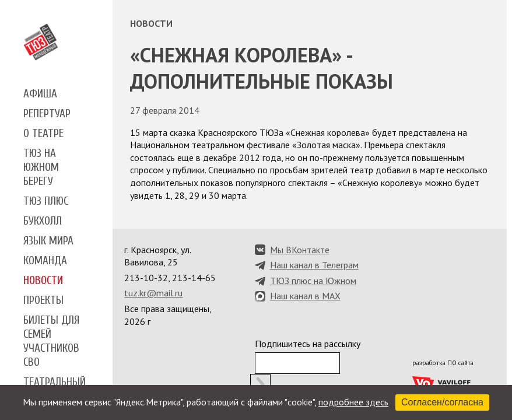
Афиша (40, 94)
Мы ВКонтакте (300, 250)
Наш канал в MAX (305, 296)
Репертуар (47, 114)
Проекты (43, 300)
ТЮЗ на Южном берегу (41, 167)
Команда (45, 261)
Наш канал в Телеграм (314, 265)
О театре (43, 134)
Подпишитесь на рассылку (308, 344)
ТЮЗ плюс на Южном (313, 281)
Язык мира (48, 241)
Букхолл (43, 221)
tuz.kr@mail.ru (153, 293)
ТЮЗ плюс (46, 201)
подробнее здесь (353, 402)
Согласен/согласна (442, 402)
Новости (43, 281)
